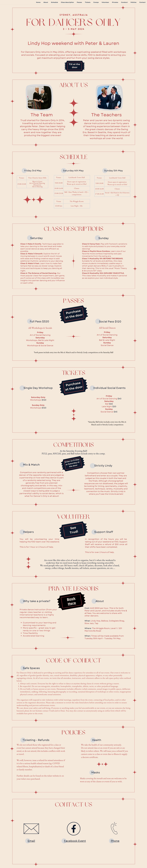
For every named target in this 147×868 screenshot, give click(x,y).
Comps (96, 2)
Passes (79, 2)
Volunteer (105, 2)
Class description (67, 2)
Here (72, 603)
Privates (115, 2)
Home (38, 2)
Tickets (88, 2)
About (46, 2)
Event (82, 841)
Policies (133, 2)
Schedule (54, 2)
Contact (142, 2)
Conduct (124, 2)
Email (31, 841)
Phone (115, 841)
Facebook (71, 841)
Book (71, 599)
